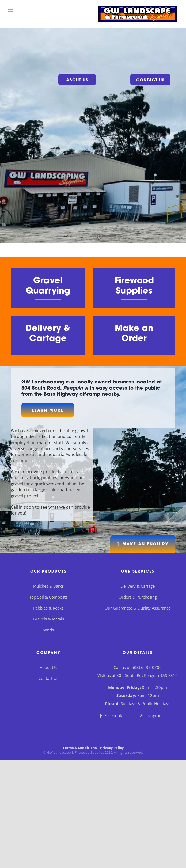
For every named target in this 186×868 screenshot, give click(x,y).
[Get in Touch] (143, 544)
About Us (77, 80)
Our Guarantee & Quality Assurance (138, 608)
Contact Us (150, 80)
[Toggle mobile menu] (11, 11)
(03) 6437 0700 (147, 667)
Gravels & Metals (48, 619)
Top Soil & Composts (48, 597)
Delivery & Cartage (138, 586)
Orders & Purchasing (138, 597)
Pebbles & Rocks (48, 608)
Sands (48, 630)
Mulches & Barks (48, 586)
